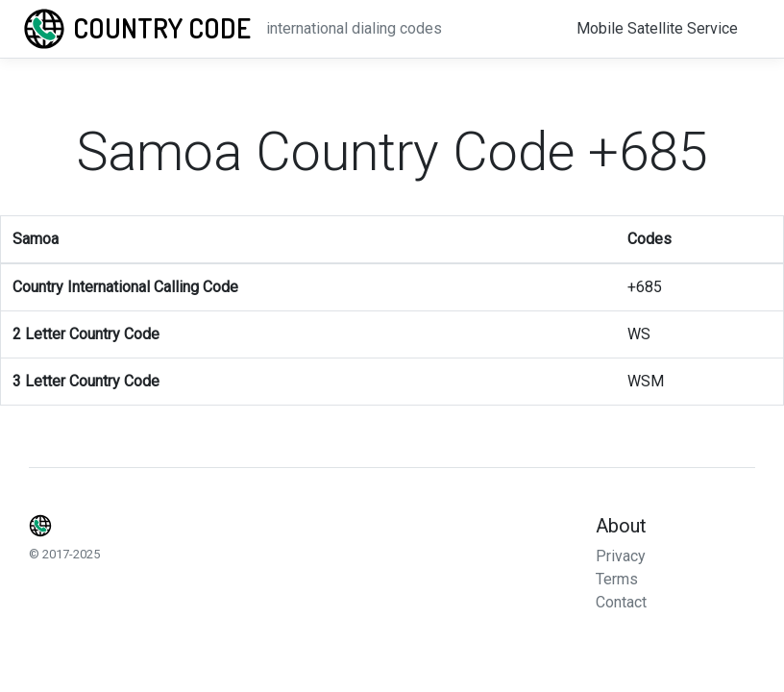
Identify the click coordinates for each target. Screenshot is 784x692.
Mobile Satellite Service (657, 28)
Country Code (162, 28)
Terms (617, 579)
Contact (621, 602)
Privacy (621, 556)
